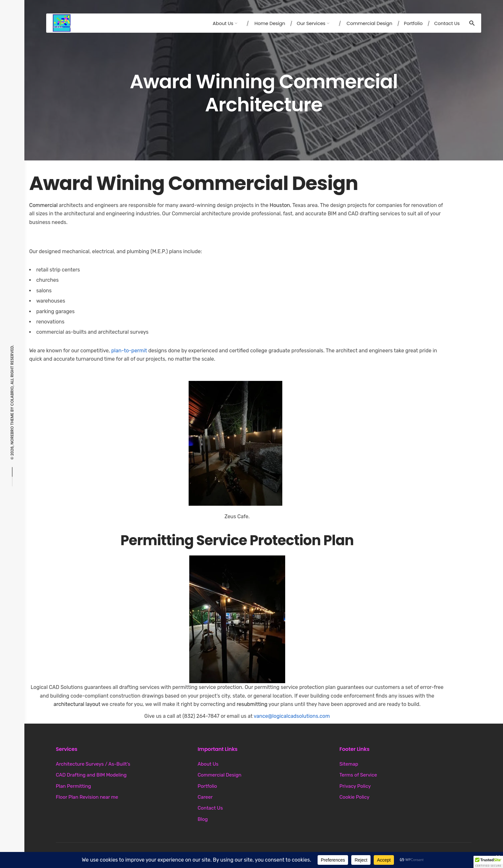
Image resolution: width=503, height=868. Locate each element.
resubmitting (252, 704)
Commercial (43, 205)
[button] (235, 443)
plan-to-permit (129, 351)
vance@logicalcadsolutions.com (292, 716)
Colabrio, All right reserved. (12, 375)
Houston (280, 205)
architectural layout (77, 704)
